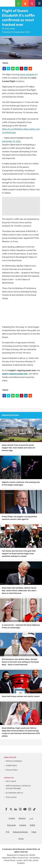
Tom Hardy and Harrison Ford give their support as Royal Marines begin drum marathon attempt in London (19, 554)
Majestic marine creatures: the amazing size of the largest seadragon (21, 484)
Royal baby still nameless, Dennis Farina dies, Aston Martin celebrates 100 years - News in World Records (20, 591)
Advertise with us (16, 793)
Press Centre (11, 797)
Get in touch (11, 781)
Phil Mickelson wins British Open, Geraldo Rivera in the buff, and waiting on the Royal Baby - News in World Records (20, 662)
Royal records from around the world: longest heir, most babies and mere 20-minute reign (19, 448)
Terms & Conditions (14, 761)
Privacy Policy (12, 770)
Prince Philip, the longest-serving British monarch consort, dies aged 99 (19, 518)
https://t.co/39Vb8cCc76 (14, 129)
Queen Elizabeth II (28, 75)
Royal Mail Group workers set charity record (21, 696)
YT (21, 313)
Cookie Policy (11, 766)
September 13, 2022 (11, 141)
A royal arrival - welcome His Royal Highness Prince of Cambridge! (21, 626)
